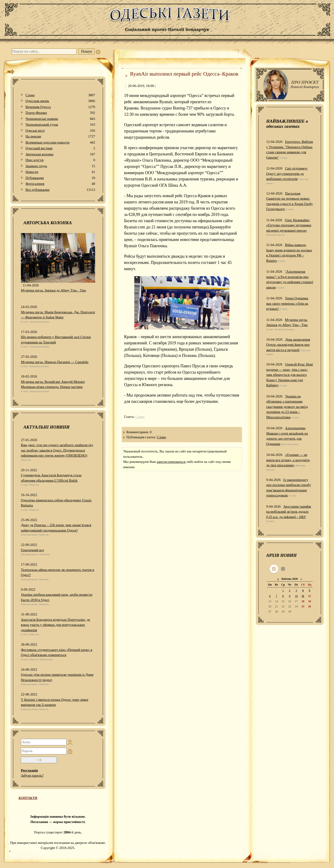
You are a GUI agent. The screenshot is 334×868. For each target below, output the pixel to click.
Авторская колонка (60, 154)
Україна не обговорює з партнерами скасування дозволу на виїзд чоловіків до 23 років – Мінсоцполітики (287, 407)
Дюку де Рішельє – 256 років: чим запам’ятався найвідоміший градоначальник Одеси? (56, 528)
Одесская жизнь (60, 101)
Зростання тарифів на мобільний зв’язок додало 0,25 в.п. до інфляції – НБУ (289, 512)
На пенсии (60, 136)
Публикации (60, 178)
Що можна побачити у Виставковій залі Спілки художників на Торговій (56, 340)
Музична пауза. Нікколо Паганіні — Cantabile (55, 362)
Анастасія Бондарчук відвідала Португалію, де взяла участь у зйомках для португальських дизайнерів (55, 625)
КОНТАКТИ (28, 798)
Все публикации (60, 190)
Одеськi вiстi (60, 131)
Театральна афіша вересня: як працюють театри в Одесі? (58, 572)
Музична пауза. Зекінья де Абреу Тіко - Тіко (53, 290)
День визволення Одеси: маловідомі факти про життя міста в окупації (288, 345)
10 (296, 596)
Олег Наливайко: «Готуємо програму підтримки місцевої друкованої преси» (289, 225)
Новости (60, 172)
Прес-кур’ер (60, 160)
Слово (60, 95)
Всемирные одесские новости (60, 143)
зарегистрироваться (171, 462)
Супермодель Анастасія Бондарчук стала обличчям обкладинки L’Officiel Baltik (51, 478)
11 (303, 596)
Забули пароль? (32, 775)
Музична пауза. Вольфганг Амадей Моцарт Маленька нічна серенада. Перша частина (53, 384)
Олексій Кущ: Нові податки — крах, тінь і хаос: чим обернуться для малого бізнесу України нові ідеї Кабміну (290, 375)
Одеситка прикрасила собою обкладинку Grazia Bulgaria (56, 503)
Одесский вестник (60, 148)
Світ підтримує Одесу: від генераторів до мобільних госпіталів (287, 174)
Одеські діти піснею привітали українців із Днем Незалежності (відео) (57, 677)
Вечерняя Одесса (60, 107)
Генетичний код (32, 550)
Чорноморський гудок (60, 125)
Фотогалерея (60, 184)
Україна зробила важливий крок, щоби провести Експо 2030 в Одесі (57, 597)
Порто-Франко (60, 113)
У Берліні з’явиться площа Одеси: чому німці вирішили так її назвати (55, 702)
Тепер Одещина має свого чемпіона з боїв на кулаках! (287, 303)
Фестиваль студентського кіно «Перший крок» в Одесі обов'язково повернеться (57, 652)
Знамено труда (60, 166)
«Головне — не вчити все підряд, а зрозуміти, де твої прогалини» (288, 460)
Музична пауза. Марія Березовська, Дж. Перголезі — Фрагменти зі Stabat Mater (58, 315)
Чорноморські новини (60, 119)
